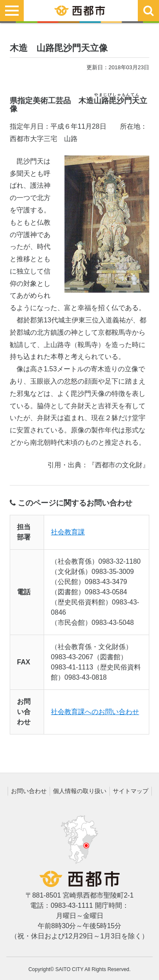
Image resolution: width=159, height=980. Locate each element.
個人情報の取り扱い (80, 791)
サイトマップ (131, 791)
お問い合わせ (29, 791)
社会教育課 (68, 532)
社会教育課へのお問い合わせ (95, 712)
